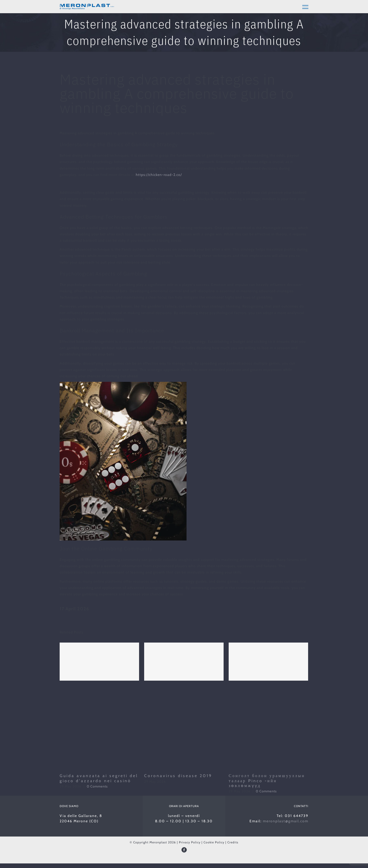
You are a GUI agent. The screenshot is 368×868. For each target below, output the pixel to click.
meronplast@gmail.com (286, 821)
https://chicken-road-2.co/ (159, 175)
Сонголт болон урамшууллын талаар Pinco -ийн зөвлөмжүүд (267, 781)
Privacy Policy (190, 842)
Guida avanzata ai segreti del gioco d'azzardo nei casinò (99, 778)
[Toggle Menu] (305, 7)
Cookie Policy (214, 842)
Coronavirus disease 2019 (178, 776)
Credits (233, 842)
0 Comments (97, 786)
